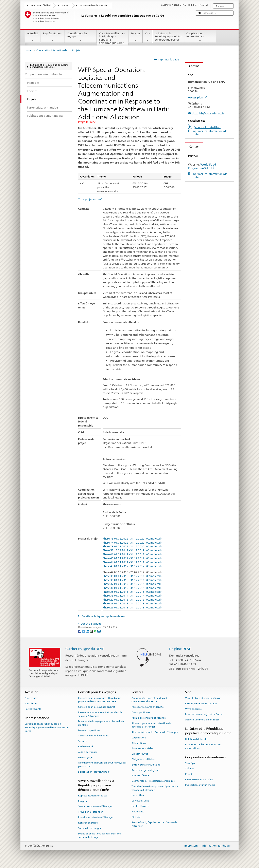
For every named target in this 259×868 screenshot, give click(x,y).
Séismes (83, 741)
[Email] (99, 631)
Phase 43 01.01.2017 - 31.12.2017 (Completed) (132, 566)
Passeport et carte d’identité (148, 707)
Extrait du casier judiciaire (146, 765)
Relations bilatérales (197, 739)
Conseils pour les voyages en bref (97, 707)
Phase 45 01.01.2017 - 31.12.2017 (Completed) (132, 558)
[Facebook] (80, 631)
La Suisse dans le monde (93, 5)
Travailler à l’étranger (90, 812)
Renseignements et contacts (201, 703)
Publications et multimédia (200, 785)
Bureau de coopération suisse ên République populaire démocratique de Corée (47, 727)
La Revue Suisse (140, 801)
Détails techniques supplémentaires (103, 616)
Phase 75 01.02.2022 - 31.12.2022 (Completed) (132, 539)
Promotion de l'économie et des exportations (203, 746)
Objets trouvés (140, 754)
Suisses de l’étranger (90, 828)
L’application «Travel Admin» (94, 772)
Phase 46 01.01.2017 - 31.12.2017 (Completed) (132, 554)
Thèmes (190, 769)
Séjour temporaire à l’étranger (95, 806)
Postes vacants (33, 709)
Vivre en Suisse (193, 709)
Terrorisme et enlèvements (93, 736)
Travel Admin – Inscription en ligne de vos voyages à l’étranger (155, 788)
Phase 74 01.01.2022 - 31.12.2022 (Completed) (132, 543)
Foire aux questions (89, 730)
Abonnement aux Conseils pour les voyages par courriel (102, 764)
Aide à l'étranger (88, 752)
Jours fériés (31, 703)
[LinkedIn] (88, 631)
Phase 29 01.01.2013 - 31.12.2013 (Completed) (132, 600)
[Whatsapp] (95, 631)
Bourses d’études (141, 775)
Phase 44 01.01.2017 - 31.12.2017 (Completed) (132, 562)
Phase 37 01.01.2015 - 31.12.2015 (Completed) (132, 584)
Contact (192, 66)
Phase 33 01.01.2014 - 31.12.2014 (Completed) (132, 596)
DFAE (65, 5)
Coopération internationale (200, 37)
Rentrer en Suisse (88, 823)
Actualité (33, 37)
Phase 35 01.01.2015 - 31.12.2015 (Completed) (132, 592)
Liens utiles (138, 795)
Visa (148, 37)
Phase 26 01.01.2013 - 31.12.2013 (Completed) (132, 608)
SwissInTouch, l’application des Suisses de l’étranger (154, 824)
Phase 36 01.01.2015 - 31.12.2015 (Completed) (132, 588)
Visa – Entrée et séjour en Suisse (203, 698)
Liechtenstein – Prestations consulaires (153, 781)
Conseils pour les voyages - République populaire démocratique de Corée (100, 700)
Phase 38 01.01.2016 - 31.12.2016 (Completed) (132, 580)
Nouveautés (31, 698)
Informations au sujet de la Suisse (204, 714)
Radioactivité (85, 747)
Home (28, 50)
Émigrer (83, 801)
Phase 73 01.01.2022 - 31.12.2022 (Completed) (132, 547)
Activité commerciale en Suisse (202, 720)
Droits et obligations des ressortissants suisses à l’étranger (100, 835)
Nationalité (138, 812)
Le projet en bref (91, 199)
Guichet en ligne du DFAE (85, 649)
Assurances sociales (142, 748)
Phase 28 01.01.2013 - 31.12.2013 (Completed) (132, 604)
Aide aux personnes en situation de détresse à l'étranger (151, 725)
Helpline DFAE (180, 649)
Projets (189, 774)
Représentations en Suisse (93, 796)
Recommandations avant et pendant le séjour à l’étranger (100, 714)
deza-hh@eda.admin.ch (208, 113)
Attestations (139, 743)
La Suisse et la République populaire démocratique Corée (168, 37)
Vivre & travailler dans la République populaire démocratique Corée (113, 39)
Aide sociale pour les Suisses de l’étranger (155, 732)
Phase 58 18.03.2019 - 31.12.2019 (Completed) (132, 550)
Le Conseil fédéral (41, 5)
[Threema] (92, 631)
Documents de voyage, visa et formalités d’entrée (101, 723)
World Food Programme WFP (202, 166)
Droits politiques (141, 712)
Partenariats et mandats (199, 779)
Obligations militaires (143, 759)
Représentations (53, 37)
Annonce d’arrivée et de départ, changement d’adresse (150, 700)
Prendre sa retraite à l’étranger (96, 817)
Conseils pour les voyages (81, 37)
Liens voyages (86, 757)
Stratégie (190, 763)
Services (136, 37)
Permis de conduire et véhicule (149, 718)
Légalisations (139, 738)
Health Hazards (140, 806)
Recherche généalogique (145, 770)
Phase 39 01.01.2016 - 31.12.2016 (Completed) (132, 576)
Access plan (198, 97)
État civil (136, 817)
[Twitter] (84, 631)
